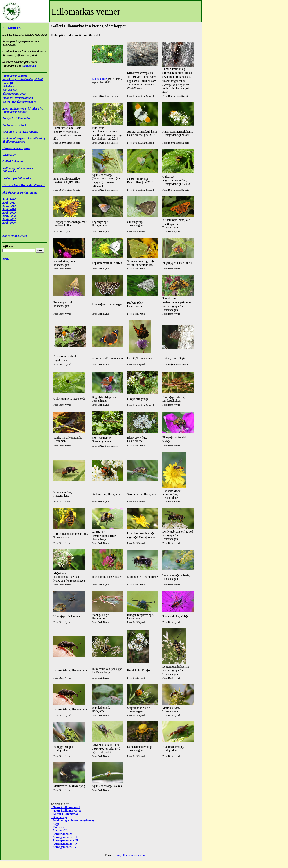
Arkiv (6, 259)
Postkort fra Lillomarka (17, 178)
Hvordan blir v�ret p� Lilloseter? (24, 185)
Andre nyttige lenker (15, 236)
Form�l (8, 83)
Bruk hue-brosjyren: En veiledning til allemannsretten (24, 140)
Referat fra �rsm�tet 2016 (19, 102)
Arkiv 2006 (9, 223)
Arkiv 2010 (9, 209)
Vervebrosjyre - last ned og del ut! (23, 79)
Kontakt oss (9, 90)
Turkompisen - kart (14, 125)
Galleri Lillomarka (14, 161)
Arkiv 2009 (9, 213)
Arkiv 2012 (9, 206)
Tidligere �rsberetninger (18, 98)
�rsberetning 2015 (14, 94)
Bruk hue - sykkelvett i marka (20, 132)
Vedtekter (8, 86)
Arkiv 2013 (9, 203)
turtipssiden (29, 66)
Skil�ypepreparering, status (20, 193)
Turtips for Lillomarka (16, 118)
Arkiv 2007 (9, 219)
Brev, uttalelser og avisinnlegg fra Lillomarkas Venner (23, 110)
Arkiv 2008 (9, 216)
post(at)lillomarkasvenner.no (129, 855)
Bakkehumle (99, 79)
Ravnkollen (9, 155)
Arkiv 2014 (9, 199)
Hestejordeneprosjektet (16, 148)
